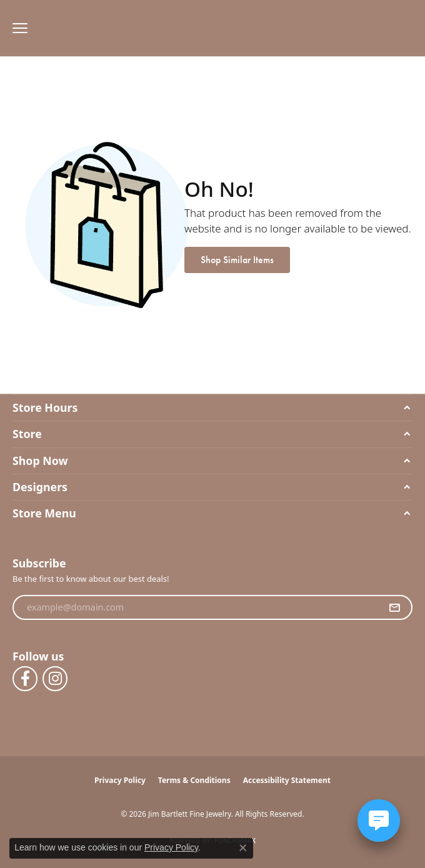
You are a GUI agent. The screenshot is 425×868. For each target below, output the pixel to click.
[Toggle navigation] (17, 28)
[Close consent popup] (243, 848)
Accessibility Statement (287, 780)
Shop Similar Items (237, 260)
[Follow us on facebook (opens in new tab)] (25, 679)
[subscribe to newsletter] (394, 607)
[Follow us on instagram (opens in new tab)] (55, 679)
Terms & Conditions (194, 780)
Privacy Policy (120, 780)
